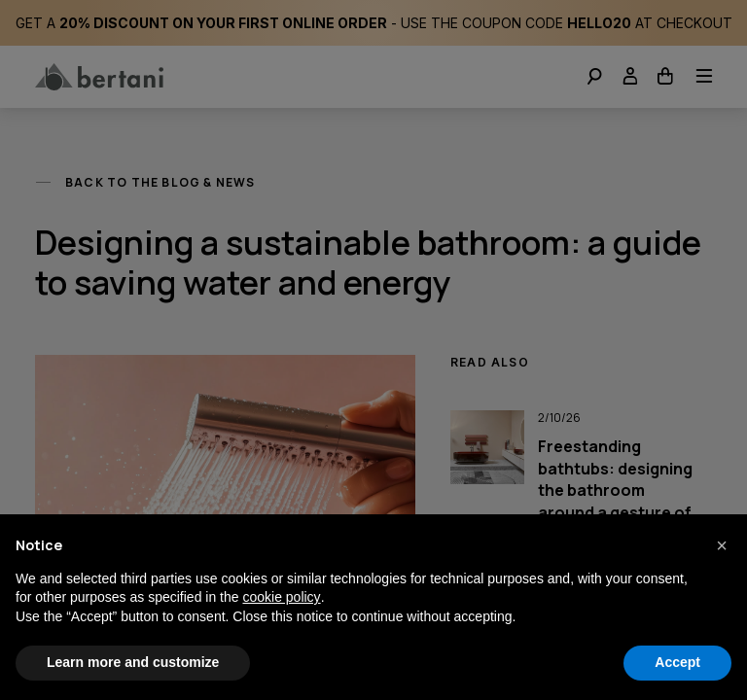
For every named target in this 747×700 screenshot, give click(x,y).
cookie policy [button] (281, 597)
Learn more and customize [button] (133, 662)
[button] (722, 545)
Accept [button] (677, 662)
